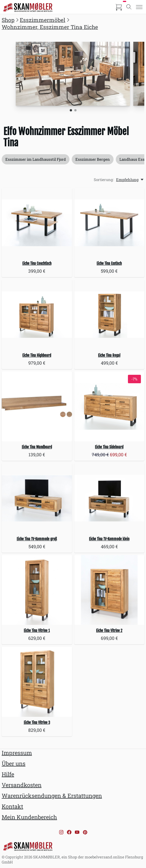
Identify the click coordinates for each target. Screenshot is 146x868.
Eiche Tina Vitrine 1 (37, 631)
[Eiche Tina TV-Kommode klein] (109, 498)
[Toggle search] (129, 7)
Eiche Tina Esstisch (109, 263)
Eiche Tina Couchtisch (37, 263)
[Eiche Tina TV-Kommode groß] (37, 498)
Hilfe (8, 774)
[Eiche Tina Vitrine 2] (109, 590)
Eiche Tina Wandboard (37, 447)
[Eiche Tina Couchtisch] (37, 223)
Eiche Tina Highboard (37, 355)
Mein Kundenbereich (29, 817)
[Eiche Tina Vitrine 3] (37, 682)
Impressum (17, 753)
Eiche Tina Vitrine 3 (37, 722)
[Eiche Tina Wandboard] (37, 407)
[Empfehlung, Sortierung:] (130, 180)
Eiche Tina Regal (109, 355)
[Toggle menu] (139, 7)
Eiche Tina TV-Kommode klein (109, 539)
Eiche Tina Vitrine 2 (109, 631)
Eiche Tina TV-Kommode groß (37, 539)
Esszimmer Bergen (93, 159)
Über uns (14, 763)
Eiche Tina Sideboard (109, 447)
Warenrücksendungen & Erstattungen (52, 796)
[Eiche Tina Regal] (109, 315)
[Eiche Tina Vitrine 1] (37, 590)
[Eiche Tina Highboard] (37, 315)
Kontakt (12, 806)
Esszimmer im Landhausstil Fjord (36, 159)
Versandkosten (22, 785)
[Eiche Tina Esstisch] (109, 223)
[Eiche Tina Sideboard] (109, 407)
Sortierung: (104, 180)
